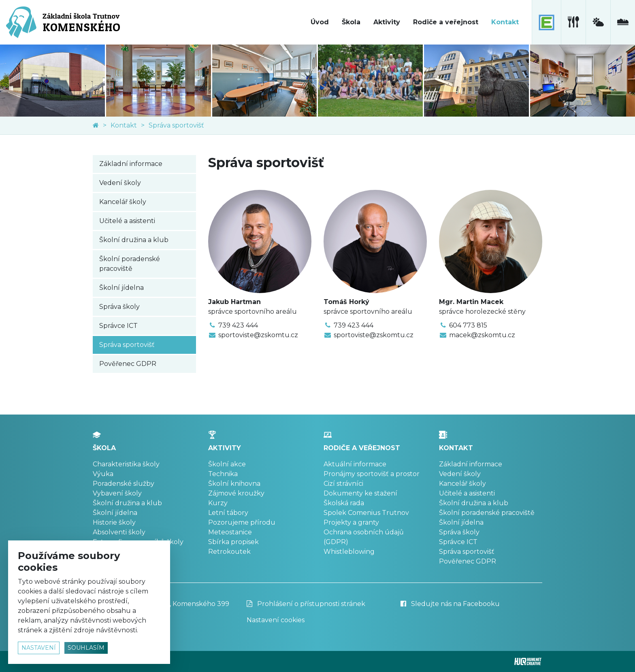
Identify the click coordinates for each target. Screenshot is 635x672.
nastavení (39, 648)
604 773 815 (468, 325)
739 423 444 (238, 325)
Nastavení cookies (276, 620)
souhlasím (86, 648)
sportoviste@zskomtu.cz (258, 335)
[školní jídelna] (573, 22)
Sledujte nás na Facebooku (450, 604)
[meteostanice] (598, 22)
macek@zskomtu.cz (482, 335)
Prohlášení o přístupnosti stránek (306, 604)
